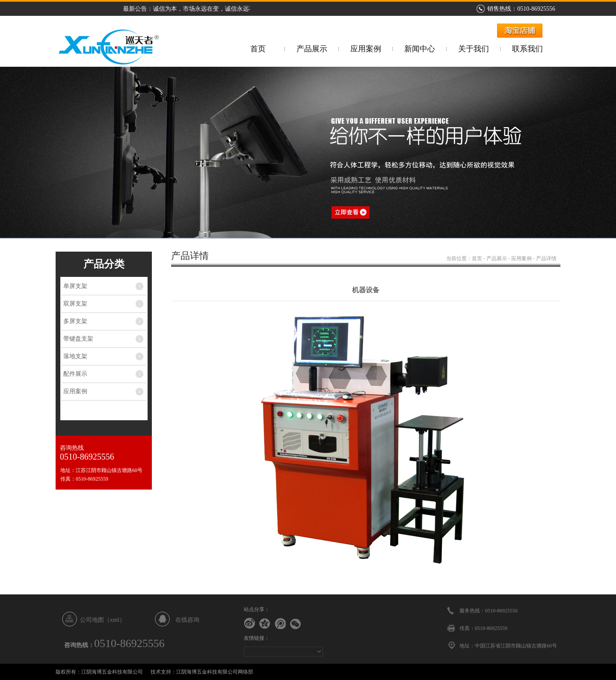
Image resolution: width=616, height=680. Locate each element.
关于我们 (474, 49)
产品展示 (312, 49)
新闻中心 (420, 49)
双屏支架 (75, 304)
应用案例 (366, 49)
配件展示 (75, 374)
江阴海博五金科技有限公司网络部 (215, 672)
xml (115, 620)
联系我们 (527, 49)
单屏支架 (75, 286)
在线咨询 (187, 620)
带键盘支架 (78, 339)
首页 (258, 49)
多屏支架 (75, 321)
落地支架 (75, 356)
